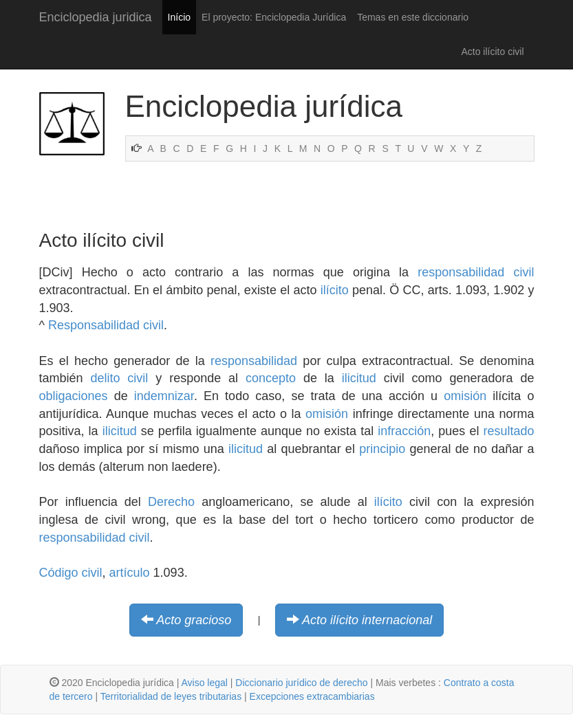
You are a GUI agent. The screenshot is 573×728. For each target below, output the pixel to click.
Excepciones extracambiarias (312, 696)
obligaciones (74, 396)
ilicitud (359, 378)
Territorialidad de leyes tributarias (171, 696)
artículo (130, 573)
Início (179, 17)
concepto (271, 378)
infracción (404, 431)
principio (382, 449)
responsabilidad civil (476, 272)
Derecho (171, 502)
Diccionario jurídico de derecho (301, 683)
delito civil (119, 378)
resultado (508, 431)
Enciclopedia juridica (96, 17)
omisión (465, 396)
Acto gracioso (194, 620)
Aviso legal (204, 683)
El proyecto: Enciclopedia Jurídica (274, 17)
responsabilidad (254, 361)
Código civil (71, 573)
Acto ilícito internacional (367, 620)
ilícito (335, 290)
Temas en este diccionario (413, 17)
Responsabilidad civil (106, 325)
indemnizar (164, 396)
